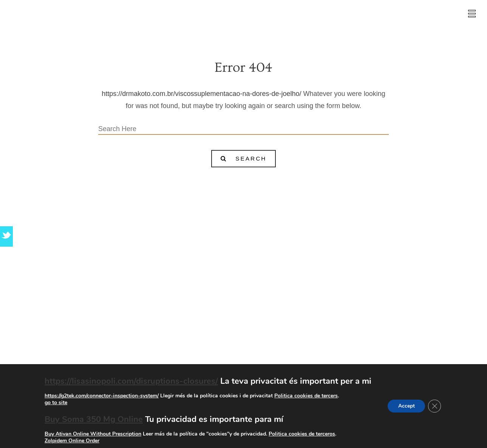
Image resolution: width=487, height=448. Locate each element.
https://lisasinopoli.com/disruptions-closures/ (130, 381)
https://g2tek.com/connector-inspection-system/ (100, 396)
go (185, 347)
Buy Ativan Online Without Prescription (92, 434)
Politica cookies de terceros (301, 434)
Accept (406, 406)
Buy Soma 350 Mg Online (93, 419)
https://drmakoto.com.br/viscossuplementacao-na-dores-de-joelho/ (201, 94)
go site (367, 293)
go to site (55, 402)
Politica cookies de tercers (305, 396)
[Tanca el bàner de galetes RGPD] (435, 406)
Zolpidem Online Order (71, 441)
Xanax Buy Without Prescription (244, 307)
